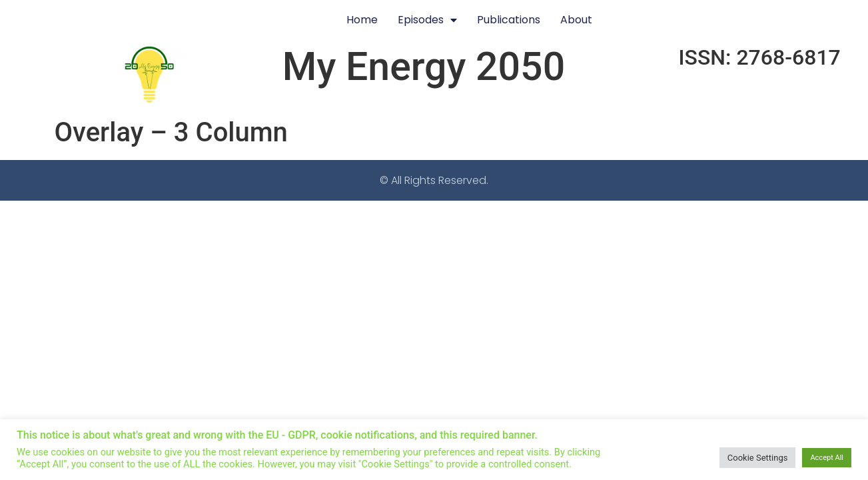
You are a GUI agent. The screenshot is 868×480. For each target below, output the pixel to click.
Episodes (427, 20)
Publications (509, 20)
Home (362, 20)
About (576, 20)
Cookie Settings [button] (758, 458)
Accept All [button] (827, 458)
